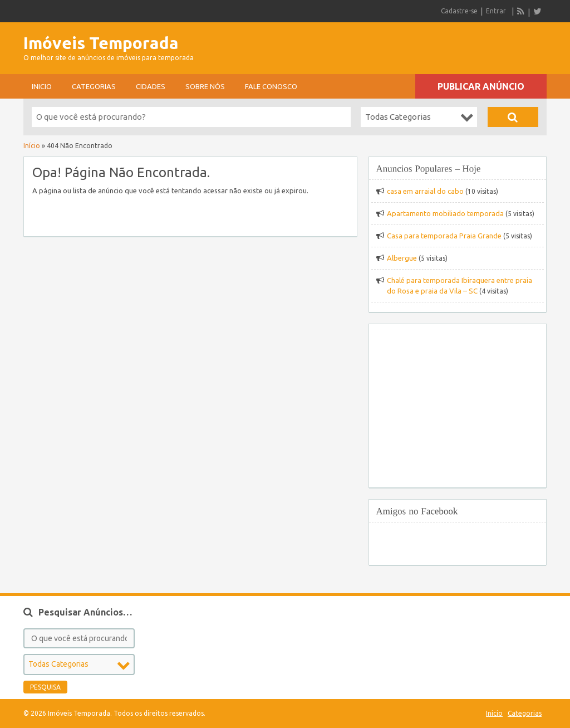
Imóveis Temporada (101, 43)
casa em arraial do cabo (425, 191)
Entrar (496, 11)
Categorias (94, 86)
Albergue (402, 258)
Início (32, 146)
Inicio (42, 86)
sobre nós (205, 86)
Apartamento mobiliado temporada (445, 213)
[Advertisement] (416, 45)
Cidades (151, 86)
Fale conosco (271, 86)
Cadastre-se (459, 11)
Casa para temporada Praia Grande (444, 236)
